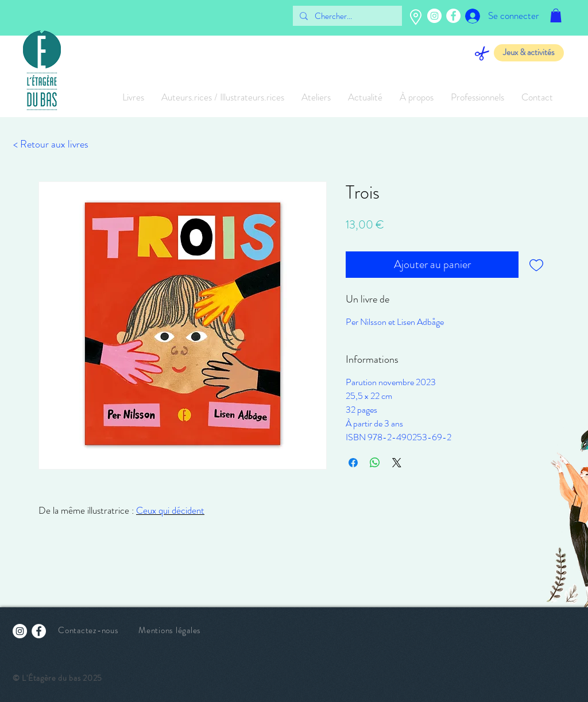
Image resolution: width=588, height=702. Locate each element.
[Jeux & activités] (529, 53)
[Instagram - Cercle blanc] (434, 16)
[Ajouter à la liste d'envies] (536, 265)
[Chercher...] (346, 16)
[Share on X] (397, 463)
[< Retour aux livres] (51, 145)
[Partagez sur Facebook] (353, 463)
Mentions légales (170, 630)
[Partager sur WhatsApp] (375, 463)
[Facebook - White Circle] (453, 16)
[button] (556, 15)
